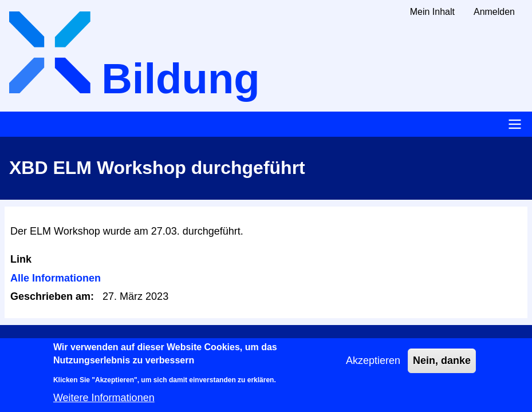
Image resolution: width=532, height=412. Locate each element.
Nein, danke (442, 366)
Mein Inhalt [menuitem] (432, 12)
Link (21, 259)
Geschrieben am (50, 296)
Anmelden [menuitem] (494, 12)
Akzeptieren (373, 366)
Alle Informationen (56, 278)
